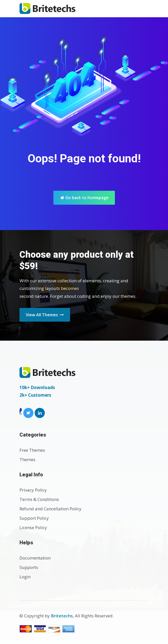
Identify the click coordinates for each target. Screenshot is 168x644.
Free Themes (32, 450)
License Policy (33, 527)
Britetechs (62, 616)
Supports (29, 567)
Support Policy (34, 518)
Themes (27, 459)
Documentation (35, 558)
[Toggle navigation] (143, 8)
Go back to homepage (85, 198)
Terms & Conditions (39, 499)
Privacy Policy (33, 490)
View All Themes (45, 315)
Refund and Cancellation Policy (50, 509)
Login (25, 577)
